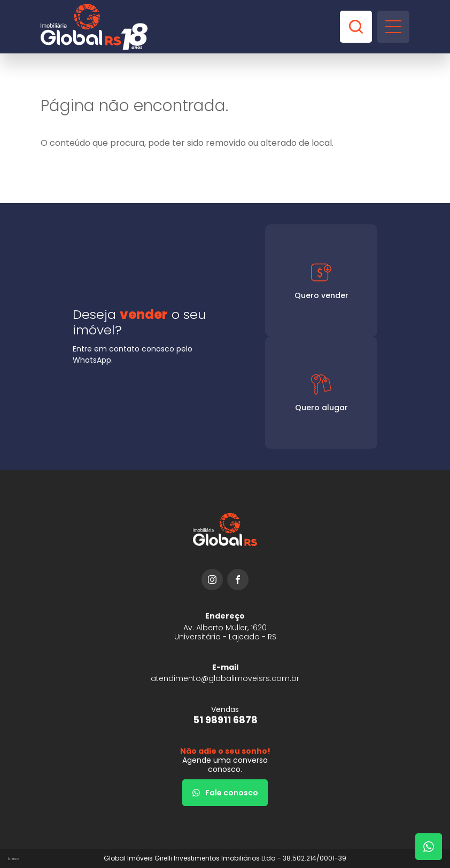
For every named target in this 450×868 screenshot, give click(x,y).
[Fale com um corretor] (429, 847)
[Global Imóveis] (94, 27)
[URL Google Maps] (225, 626)
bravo (13, 859)
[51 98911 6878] (225, 715)
